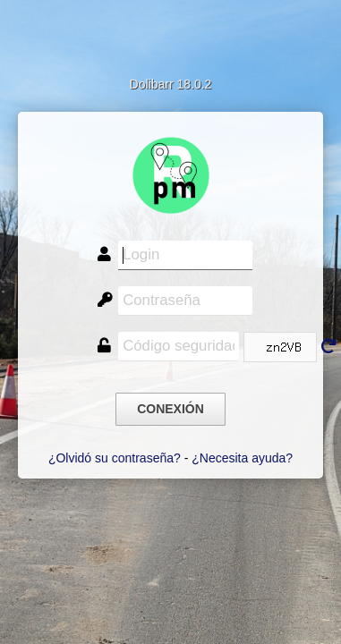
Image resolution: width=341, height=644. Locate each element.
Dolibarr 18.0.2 (171, 84)
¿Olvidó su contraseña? (115, 458)
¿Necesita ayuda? (242, 458)
